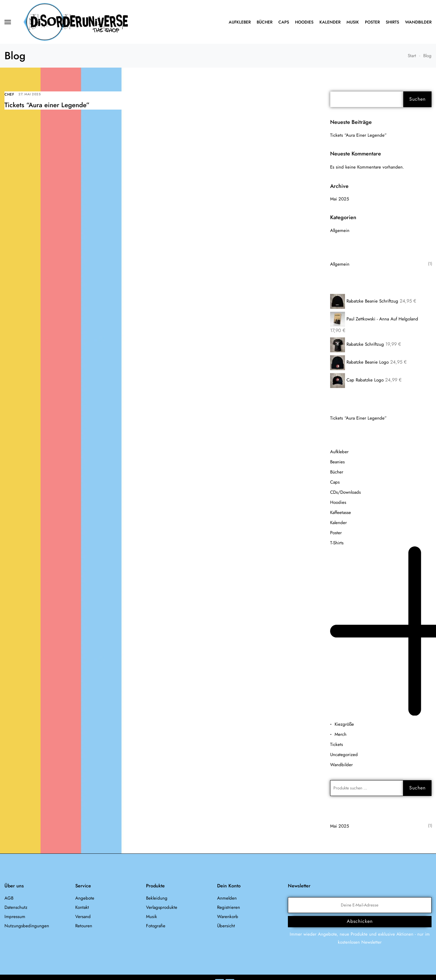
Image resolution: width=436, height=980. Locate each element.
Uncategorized (344, 755)
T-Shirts (337, 543)
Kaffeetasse (341, 512)
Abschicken (360, 921)
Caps (284, 22)
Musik (353, 22)
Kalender (330, 22)
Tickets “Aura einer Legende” (47, 105)
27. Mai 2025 (30, 94)
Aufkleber (240, 22)
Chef (9, 94)
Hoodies (304, 22)
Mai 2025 (339, 199)
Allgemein (340, 230)
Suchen (417, 99)
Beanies (337, 462)
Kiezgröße (344, 724)
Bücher (265, 22)
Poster (372, 22)
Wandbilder (418, 22)
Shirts (392, 22)
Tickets (337, 744)
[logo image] (76, 21)
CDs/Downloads (345, 492)
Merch (341, 734)
